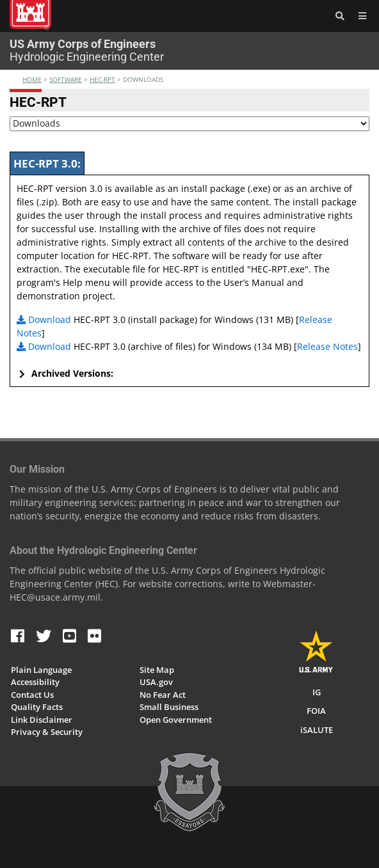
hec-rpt (102, 79)
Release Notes (327, 346)
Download (44, 320)
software (66, 79)
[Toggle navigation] (360, 16)
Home (32, 79)
